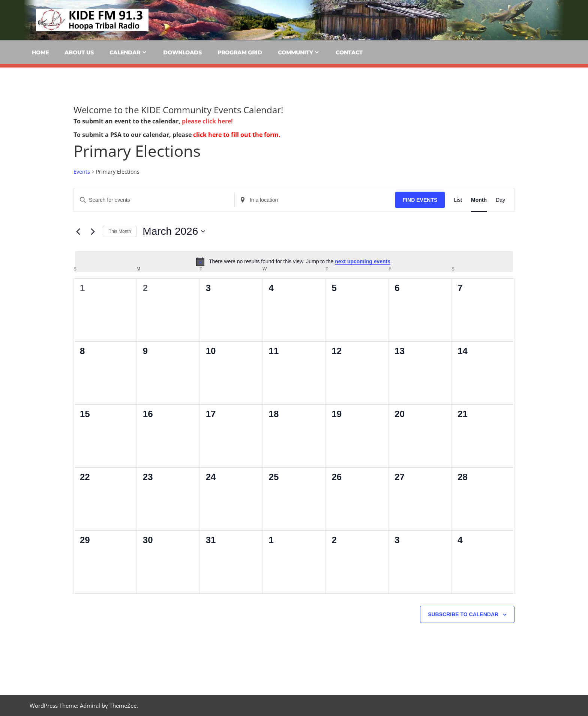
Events (82, 172)
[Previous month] (78, 231)
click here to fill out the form (236, 135)
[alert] (294, 261)
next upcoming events (363, 261)
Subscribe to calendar (463, 614)
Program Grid (240, 53)
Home (40, 53)
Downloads (182, 53)
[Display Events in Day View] (500, 200)
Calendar (125, 53)
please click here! (207, 121)
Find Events (420, 200)
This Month (120, 231)
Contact (349, 53)
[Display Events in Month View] (479, 200)
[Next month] (93, 231)
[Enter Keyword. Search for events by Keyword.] (154, 200)
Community (295, 53)
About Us (79, 53)
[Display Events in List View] (458, 200)
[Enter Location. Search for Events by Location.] (315, 200)
